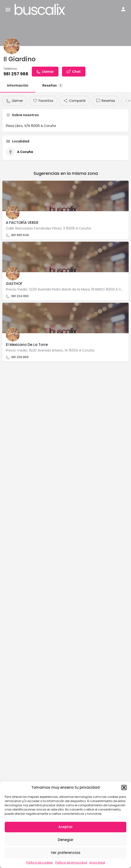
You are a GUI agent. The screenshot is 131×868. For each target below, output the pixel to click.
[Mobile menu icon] (8, 10)
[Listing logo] (12, 46)
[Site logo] (40, 9)
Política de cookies (40, 862)
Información (18, 85)
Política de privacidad (71, 862)
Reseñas (53, 85)
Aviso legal (97, 862)
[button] (124, 788)
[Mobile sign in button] (123, 9)
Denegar (66, 840)
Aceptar (65, 827)
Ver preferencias (66, 853)
